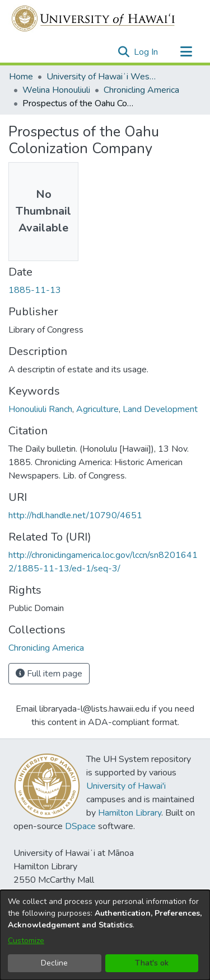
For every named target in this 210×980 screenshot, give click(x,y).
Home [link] (21, 77)
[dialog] (105, 935)
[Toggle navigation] (186, 52)
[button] (123, 52)
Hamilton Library (130, 813)
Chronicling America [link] (141, 90)
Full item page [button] (49, 674)
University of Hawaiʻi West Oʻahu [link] (102, 77)
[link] (46, 648)
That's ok (152, 963)
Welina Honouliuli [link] (56, 90)
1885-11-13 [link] (35, 290)
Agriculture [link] (97, 409)
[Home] (94, 18)
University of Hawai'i (126, 786)
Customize (26, 941)
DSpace (80, 826)
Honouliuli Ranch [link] (40, 409)
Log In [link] (146, 52)
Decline (54, 963)
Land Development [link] (160, 409)
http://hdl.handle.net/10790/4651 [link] (75, 515)
